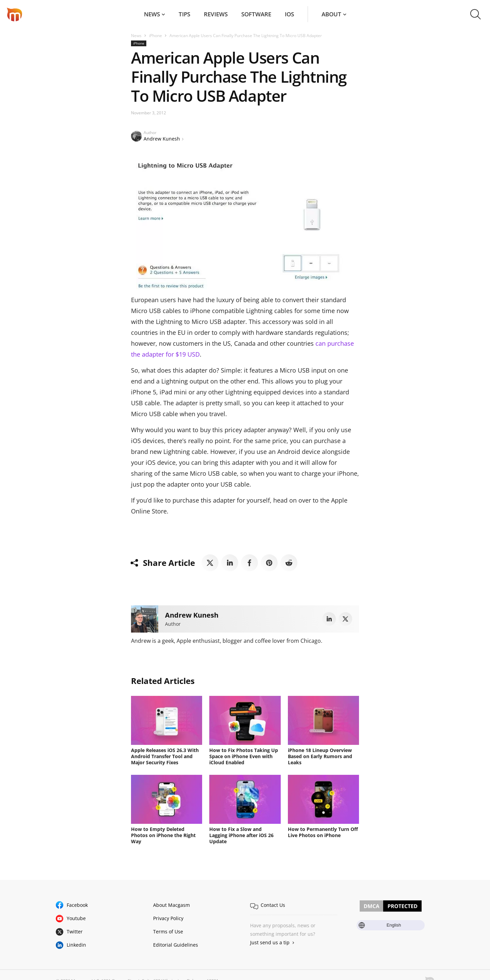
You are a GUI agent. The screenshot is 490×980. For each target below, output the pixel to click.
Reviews (216, 14)
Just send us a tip (270, 942)
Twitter (75, 932)
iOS (289, 14)
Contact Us (273, 905)
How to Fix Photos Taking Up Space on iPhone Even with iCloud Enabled (244, 756)
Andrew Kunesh (162, 139)
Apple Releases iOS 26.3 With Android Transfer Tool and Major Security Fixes (165, 756)
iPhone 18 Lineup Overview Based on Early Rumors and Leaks (320, 756)
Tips (184, 14)
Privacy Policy (168, 918)
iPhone (156, 36)
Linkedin (76, 945)
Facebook (77, 905)
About (331, 14)
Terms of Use (168, 932)
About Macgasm (171, 905)
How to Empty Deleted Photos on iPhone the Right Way (163, 835)
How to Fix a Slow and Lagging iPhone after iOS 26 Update (241, 835)
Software (256, 14)
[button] (476, 14)
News (152, 14)
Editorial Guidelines (176, 945)
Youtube (76, 918)
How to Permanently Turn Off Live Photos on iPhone (323, 832)
